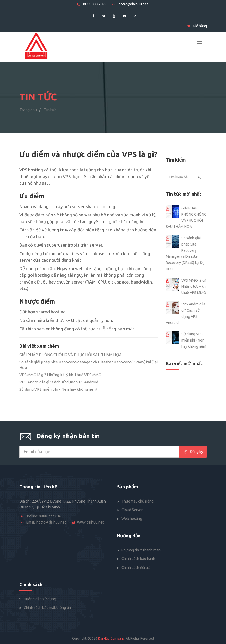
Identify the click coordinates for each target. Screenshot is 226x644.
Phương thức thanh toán (141, 550)
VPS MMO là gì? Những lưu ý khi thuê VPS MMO (60, 375)
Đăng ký (193, 452)
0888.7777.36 (91, 4)
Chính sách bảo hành (138, 559)
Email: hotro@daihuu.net (46, 522)
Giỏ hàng (197, 26)
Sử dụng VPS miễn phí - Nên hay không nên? (58, 389)
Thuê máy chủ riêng (138, 501)
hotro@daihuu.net (130, 4)
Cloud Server (132, 510)
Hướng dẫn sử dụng (40, 599)
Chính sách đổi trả (136, 568)
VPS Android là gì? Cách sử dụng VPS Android (59, 382)
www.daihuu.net (90, 522)
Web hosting (132, 519)
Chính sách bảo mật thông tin (47, 608)
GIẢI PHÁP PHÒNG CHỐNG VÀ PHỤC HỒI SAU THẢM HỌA (71, 355)
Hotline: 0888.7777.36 (43, 516)
